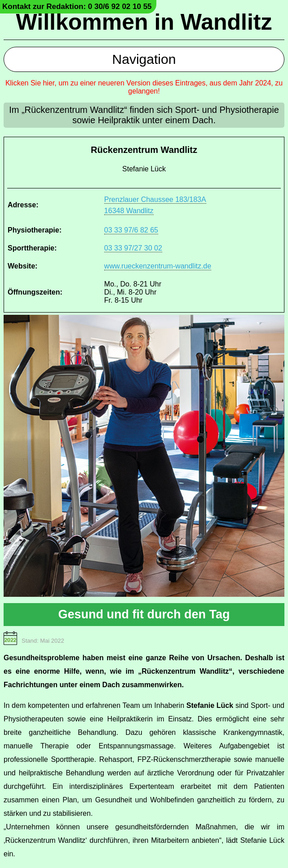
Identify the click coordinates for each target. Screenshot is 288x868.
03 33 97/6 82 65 (131, 230)
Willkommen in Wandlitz (144, 22)
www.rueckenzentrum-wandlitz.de (158, 266)
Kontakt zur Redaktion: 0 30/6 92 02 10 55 (77, 7)
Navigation (144, 59)
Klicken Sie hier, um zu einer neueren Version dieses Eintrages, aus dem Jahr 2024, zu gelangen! (144, 87)
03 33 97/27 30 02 (133, 248)
